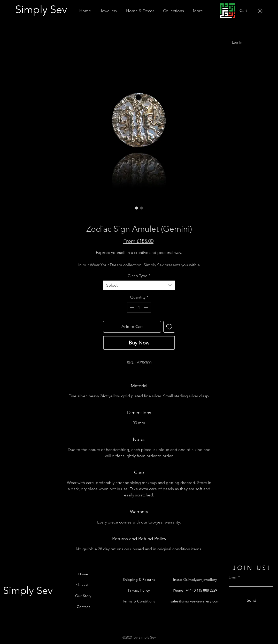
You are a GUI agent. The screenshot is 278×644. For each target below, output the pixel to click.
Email (233, 577)
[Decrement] (132, 307)
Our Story (83, 596)
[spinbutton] (139, 307)
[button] (108, 11)
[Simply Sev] (42, 10)
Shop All (83, 585)
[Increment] (146, 307)
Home (83, 574)
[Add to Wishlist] (169, 327)
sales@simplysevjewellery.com (195, 601)
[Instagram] (260, 11)
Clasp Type (139, 276)
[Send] (251, 601)
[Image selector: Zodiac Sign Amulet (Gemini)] (136, 208)
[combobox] (139, 285)
